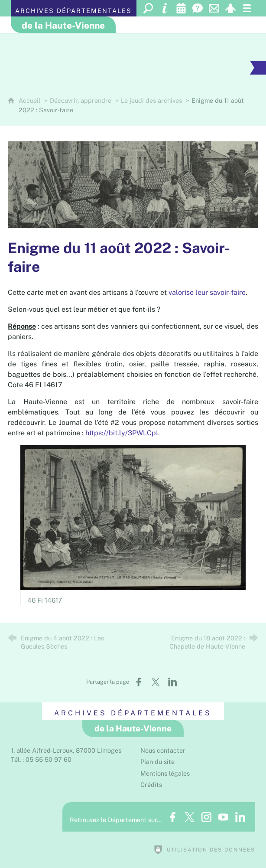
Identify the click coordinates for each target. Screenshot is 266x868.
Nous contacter (163, 750)
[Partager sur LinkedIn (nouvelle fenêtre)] (172, 682)
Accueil (30, 100)
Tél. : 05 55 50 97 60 (41, 759)
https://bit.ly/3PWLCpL (123, 433)
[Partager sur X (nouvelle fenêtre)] (156, 682)
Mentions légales (165, 773)
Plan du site (157, 762)
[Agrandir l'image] (133, 185)
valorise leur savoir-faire (207, 292)
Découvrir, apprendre (81, 100)
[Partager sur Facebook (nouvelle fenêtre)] (139, 682)
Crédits (151, 785)
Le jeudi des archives (151, 100)
